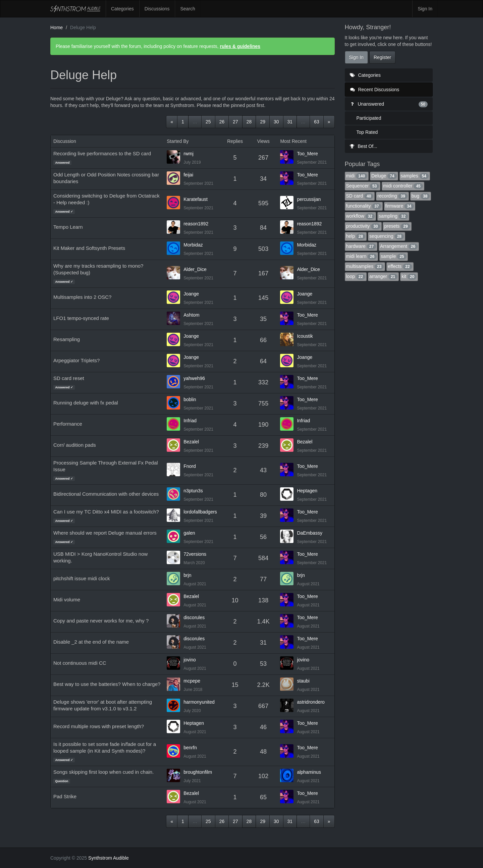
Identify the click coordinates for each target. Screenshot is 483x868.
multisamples (365, 266)
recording (392, 196)
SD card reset (69, 378)
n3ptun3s (193, 491)
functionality (364, 206)
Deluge (384, 176)
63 (317, 122)
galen (189, 533)
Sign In (425, 9)
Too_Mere (307, 154)
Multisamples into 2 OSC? (82, 297)
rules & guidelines (240, 46)
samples (415, 176)
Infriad (190, 421)
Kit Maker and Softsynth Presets (89, 248)
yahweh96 (194, 378)
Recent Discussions (375, 90)
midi (357, 176)
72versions (195, 554)
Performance (68, 424)
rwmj (189, 154)
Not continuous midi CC (80, 663)
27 (235, 122)
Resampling (67, 339)
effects (400, 266)
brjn (187, 575)
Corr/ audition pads (75, 445)
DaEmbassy (309, 533)
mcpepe (192, 681)
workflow (361, 216)
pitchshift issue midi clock (82, 578)
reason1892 (196, 224)
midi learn (362, 256)
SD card (360, 196)
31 (290, 122)
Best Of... (364, 146)
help (356, 236)
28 (249, 122)
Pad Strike (65, 796)
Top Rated (367, 132)
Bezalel (191, 442)
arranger (383, 276)
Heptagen (307, 491)
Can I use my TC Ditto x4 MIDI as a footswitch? (106, 512)
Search (187, 9)
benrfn (190, 748)
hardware (361, 246)
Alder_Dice (195, 269)
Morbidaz (193, 245)
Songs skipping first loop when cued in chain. (103, 772)
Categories (122, 9)
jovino (190, 660)
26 (222, 122)
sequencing (387, 236)
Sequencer (363, 186)
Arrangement (399, 246)
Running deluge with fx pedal (86, 403)
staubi (303, 681)
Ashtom (191, 315)
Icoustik (305, 336)
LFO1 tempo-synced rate (81, 318)
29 (263, 122)
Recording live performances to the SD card (102, 153)
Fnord (190, 466)
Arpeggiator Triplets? (76, 360)
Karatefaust (196, 199)
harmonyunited (199, 702)
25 (208, 122)
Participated (369, 118)
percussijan (309, 199)
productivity (363, 226)
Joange (191, 294)
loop (356, 276)
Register (382, 57)
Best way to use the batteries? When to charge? (107, 684)
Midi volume (67, 600)
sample (393, 256)
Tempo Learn (68, 227)
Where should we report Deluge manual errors (105, 533)
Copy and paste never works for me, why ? (101, 621)
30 (276, 122)
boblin (190, 399)
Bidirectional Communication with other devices (106, 494)
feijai (188, 175)
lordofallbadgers (200, 512)
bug (421, 196)
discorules (194, 617)
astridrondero (311, 702)
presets (397, 226)
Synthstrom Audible (75, 9)
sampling (393, 216)
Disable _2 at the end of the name (91, 642)
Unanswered (389, 104)
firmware (400, 206)
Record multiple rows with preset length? (99, 726)
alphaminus (309, 772)
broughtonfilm (198, 772)
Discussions (157, 9)
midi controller (403, 186)
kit (409, 276)
